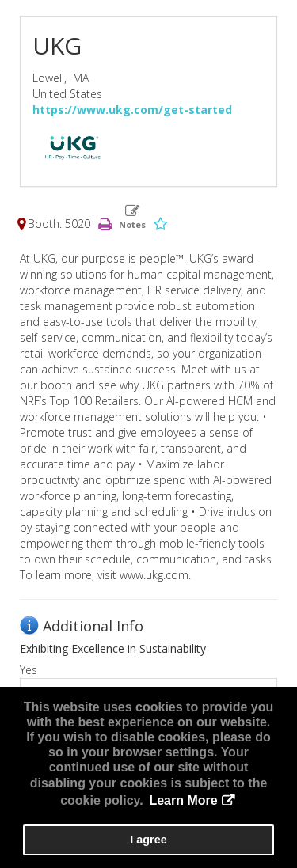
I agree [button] (148, 840)
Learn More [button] (183, 800)
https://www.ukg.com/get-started (132, 110)
